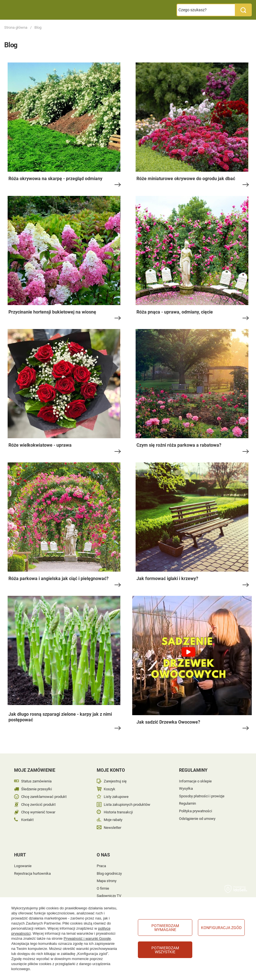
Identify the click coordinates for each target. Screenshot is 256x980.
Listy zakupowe (116, 797)
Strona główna (16, 27)
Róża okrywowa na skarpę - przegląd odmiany (55, 179)
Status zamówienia (36, 781)
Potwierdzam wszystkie (165, 950)
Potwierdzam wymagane (165, 928)
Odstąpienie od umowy (197, 819)
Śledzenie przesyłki (37, 789)
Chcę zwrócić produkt (38, 805)
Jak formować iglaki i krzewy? (167, 579)
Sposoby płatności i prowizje (202, 796)
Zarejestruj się (115, 781)
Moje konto (111, 770)
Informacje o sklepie (195, 781)
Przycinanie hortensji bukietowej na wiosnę (52, 312)
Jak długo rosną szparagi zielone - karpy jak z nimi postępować (60, 717)
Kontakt (27, 820)
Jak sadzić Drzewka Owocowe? (168, 722)
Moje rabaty (113, 820)
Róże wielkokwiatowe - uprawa (40, 445)
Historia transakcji (118, 812)
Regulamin (187, 803)
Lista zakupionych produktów (127, 805)
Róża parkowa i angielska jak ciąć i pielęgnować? (59, 579)
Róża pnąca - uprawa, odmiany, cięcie (175, 312)
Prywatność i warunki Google (87, 938)
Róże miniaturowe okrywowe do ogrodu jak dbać (186, 179)
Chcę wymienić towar (38, 812)
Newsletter (112, 828)
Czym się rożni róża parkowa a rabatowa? (179, 445)
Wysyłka (186, 788)
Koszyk (110, 789)
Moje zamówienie (35, 770)
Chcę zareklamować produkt (44, 797)
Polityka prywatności (196, 811)
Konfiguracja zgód (221, 928)
